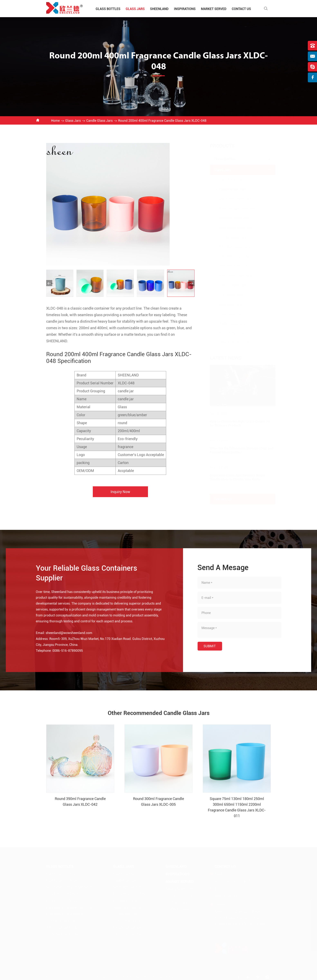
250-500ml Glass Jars (231, 266)
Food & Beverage (177, 909)
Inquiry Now (120, 496)
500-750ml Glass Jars (231, 276)
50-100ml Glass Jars (231, 247)
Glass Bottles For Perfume (63, 894)
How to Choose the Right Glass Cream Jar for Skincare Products (236, 423)
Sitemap (158, 977)
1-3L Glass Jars (227, 295)
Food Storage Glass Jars (233, 208)
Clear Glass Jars (227, 314)
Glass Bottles (108, 9)
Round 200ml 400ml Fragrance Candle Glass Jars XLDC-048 (162, 121)
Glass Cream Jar (227, 180)
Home (55, 121)
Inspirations (185, 9)
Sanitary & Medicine (179, 889)
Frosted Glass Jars (229, 333)
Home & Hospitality (179, 895)
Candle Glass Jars (99, 121)
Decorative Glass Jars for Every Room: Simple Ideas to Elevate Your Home (234, 477)
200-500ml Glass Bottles (62, 934)
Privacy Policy (176, 977)
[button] (49, 283)
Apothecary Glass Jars (232, 228)
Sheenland (159, 9)
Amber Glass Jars (228, 324)
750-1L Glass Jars (229, 285)
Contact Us (241, 9)
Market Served (214, 9)
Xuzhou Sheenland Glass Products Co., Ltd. (92, 977)
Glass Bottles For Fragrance (64, 914)
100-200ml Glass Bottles (62, 927)
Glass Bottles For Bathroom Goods (69, 907)
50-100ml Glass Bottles (62, 921)
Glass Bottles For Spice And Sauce (69, 887)
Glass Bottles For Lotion (62, 900)
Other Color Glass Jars (232, 343)
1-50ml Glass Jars (229, 237)
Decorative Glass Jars (231, 199)
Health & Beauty (177, 902)
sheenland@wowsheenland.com (65, 633)
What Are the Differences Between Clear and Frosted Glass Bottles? (238, 450)
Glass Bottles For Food (61, 873)
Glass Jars (135, 9)
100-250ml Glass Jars (231, 256)
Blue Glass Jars (227, 304)
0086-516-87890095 (64, 651)
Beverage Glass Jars (230, 218)
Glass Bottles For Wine (61, 880)
